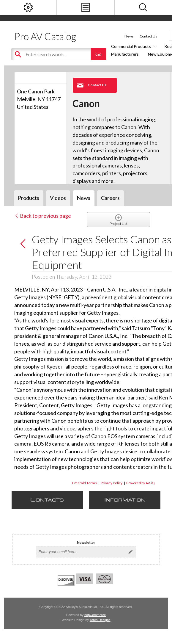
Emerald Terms (85, 483)
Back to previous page (43, 216)
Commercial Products (133, 46)
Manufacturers (125, 54)
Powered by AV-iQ (141, 483)
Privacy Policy (112, 483)
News (129, 36)
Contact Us (148, 36)
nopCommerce (95, 615)
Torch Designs (100, 620)
